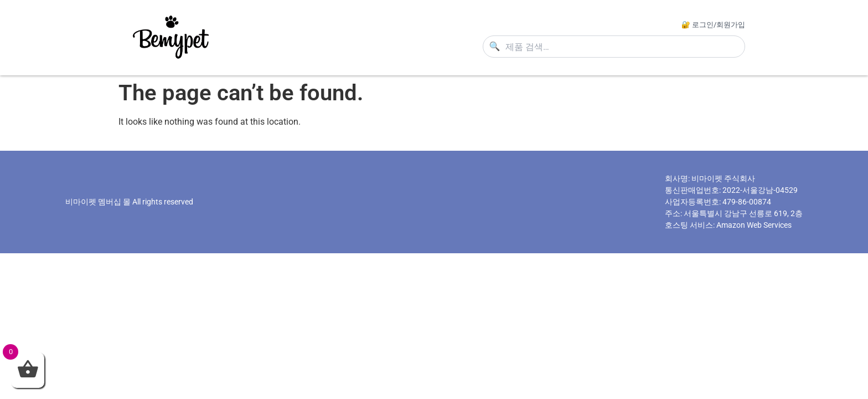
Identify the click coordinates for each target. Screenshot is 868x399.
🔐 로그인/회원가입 (713, 25)
